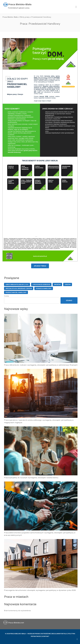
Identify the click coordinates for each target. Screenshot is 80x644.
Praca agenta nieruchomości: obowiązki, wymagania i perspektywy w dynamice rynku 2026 (40, 590)
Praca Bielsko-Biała (10, 17)
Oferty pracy (24, 17)
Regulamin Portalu (59, 634)
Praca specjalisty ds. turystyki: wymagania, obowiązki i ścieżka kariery (31, 478)
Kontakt (46, 636)
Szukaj (6, 296)
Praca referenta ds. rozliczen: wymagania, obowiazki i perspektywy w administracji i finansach (41, 365)
